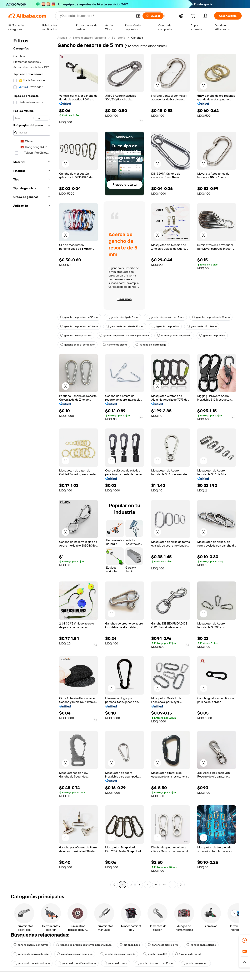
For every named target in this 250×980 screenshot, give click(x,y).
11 (172, 885)
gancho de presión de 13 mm (79, 326)
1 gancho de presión (165, 326)
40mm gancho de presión (174, 336)
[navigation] (32, 462)
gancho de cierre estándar (31, 954)
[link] (245, 941)
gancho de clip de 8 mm (122, 317)
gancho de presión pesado (118, 954)
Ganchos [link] (137, 38)
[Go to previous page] (114, 885)
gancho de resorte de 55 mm (154, 963)
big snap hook (130, 945)
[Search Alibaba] (96, 16)
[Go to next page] (181, 885)
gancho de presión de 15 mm (165, 317)
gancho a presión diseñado (75, 954)
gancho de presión (212, 336)
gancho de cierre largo (151, 345)
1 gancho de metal (188, 954)
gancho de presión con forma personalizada (84, 945)
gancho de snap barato (76, 336)
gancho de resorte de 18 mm (125, 326)
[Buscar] (153, 16)
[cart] (194, 16)
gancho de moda (116, 963)
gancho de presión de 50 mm (79, 317)
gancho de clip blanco (202, 326)
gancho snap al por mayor (77, 345)
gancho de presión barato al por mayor (124, 336)
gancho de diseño (115, 345)
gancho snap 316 (155, 954)
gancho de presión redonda (32, 963)
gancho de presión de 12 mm (211, 317)
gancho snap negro (195, 963)
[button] (138, 16)
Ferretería (119, 38)
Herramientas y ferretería (89, 38)
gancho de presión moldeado (77, 963)
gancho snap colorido (201, 945)
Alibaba (62, 38)
